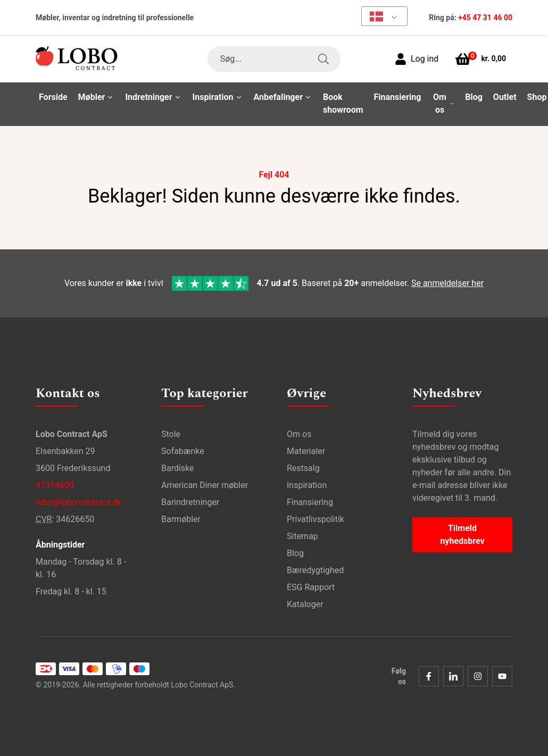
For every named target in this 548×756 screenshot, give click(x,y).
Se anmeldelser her (447, 282)
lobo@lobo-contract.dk (78, 500)
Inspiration (307, 483)
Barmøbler (181, 517)
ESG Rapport (311, 585)
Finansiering (398, 97)
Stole (171, 432)
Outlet (505, 97)
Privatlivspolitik (315, 517)
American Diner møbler (205, 483)
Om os (299, 432)
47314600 (55, 483)
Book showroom (343, 103)
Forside (53, 97)
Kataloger (305, 602)
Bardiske (178, 466)
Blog (474, 97)
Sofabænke (183, 449)
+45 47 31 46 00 (485, 18)
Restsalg (303, 466)
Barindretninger (190, 500)
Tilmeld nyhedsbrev (462, 532)
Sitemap (302, 534)
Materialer (306, 449)
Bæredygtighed (315, 568)
